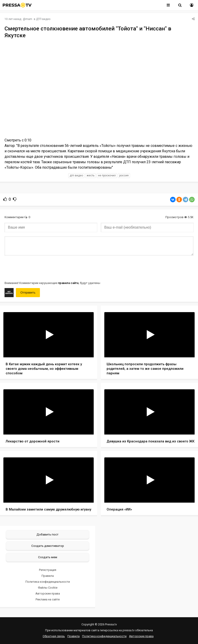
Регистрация (48, 570)
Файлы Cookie (48, 588)
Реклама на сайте (48, 599)
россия (124, 175)
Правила (48, 576)
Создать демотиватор (48, 546)
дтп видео (76, 175)
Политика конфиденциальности (48, 582)
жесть (90, 175)
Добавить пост (48, 534)
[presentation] (39, 268)
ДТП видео (43, 19)
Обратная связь (54, 636)
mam (29, 19)
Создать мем (48, 557)
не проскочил (107, 175)
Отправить (28, 292)
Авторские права (48, 593)
